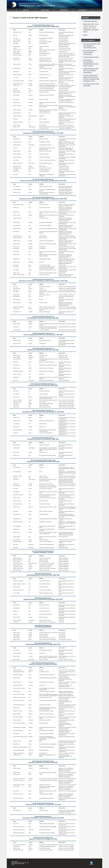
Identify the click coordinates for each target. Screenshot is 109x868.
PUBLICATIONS (45, 10)
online (85, 32)
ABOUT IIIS (26, 10)
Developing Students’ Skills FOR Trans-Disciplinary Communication (91, 70)
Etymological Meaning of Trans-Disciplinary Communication (90, 52)
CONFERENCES (64, 10)
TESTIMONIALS (83, 10)
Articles (85, 35)
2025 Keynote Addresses (90, 21)
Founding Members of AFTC (91, 57)
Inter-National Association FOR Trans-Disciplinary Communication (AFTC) (92, 46)
